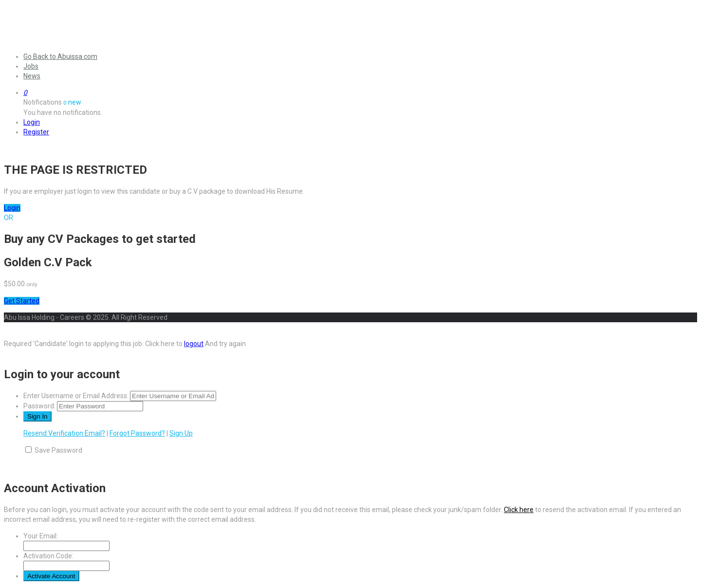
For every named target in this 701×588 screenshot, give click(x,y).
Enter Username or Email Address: (76, 396)
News (32, 76)
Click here (519, 510)
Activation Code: (48, 556)
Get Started (22, 301)
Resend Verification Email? (64, 433)
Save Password (58, 450)
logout (194, 344)
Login (32, 122)
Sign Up (181, 433)
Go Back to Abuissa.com (60, 56)
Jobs (31, 66)
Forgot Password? (137, 433)
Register (36, 132)
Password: (39, 406)
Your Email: (41, 536)
